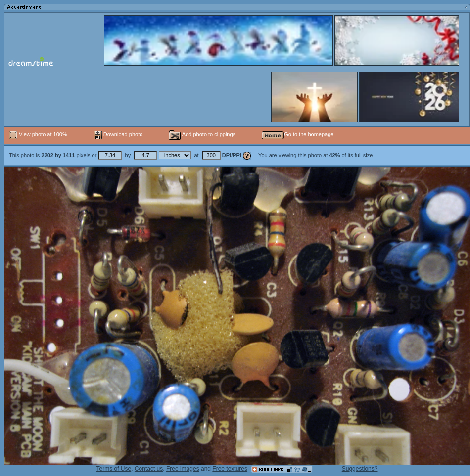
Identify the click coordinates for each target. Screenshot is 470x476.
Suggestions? (360, 469)
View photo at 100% (39, 134)
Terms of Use (114, 469)
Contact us (149, 469)
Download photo (118, 134)
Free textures (230, 469)
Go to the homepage (298, 134)
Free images (183, 469)
